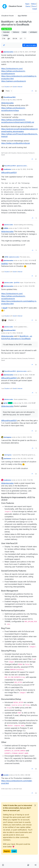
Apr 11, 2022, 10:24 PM (27, 286)
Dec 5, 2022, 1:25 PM (25, 437)
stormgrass (7, 437)
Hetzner (20, 87)
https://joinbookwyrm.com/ (12, 68)
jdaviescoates (8, 52)
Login (14, 851)
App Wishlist (7, 29)
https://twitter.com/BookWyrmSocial (15, 143)
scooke (6, 775)
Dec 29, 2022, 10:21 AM (25, 458)
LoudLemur (7, 169)
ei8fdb (6, 228)
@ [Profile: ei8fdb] (5, 264)
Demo (28, 6)
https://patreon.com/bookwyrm (14, 81)
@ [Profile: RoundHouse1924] (9, 173)
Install (35, 9)
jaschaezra (7, 458)
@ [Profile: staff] (5, 308)
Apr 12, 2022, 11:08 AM (27, 375)
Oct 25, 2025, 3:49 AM (23, 775)
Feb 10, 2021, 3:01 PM (27, 52)
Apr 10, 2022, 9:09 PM (15, 100)
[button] (3, 865)
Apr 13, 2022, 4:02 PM (26, 403)
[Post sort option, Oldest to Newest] (4, 45)
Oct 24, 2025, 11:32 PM (25, 480)
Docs (34, 6)
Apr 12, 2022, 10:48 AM (15, 333)
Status (33, 4)
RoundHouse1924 (10, 97)
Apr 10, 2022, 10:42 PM (25, 169)
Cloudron (7, 87)
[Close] (35, 805)
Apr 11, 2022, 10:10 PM (27, 260)
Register (7, 851)
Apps (27, 4)
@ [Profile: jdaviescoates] (7, 103)
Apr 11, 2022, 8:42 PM (22, 228)
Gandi (15, 87)
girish (6, 403)
